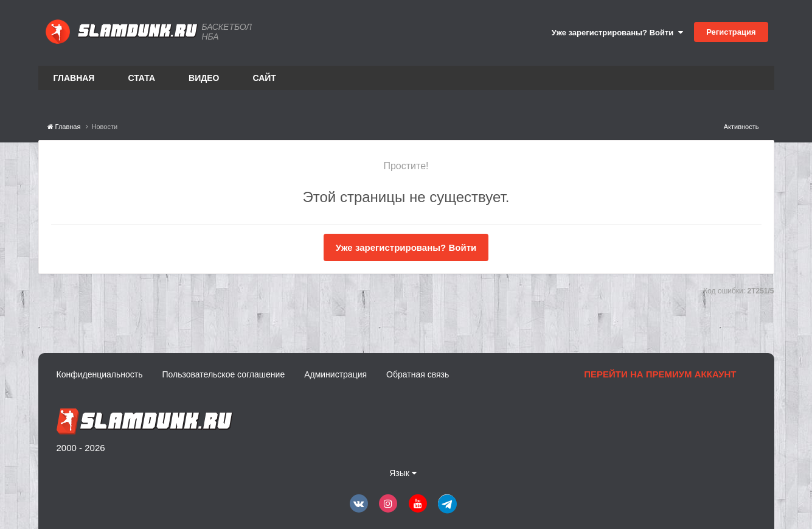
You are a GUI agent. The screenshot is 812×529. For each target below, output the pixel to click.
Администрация (335, 374)
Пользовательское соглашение (224, 374)
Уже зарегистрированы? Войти (617, 33)
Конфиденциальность (100, 374)
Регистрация (731, 32)
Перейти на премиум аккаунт (660, 374)
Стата (141, 78)
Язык (403, 473)
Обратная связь (418, 374)
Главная (74, 78)
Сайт (264, 78)
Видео (204, 78)
